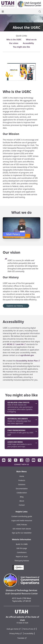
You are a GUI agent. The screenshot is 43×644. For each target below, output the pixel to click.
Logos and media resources (22, 520)
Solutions (22, 484)
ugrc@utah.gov (27, 355)
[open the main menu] (3, 12)
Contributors (22, 552)
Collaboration (22, 493)
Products (22, 480)
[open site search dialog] (40, 12)
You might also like (22, 47)
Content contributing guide (22, 516)
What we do (31, 40)
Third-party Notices (22, 561)
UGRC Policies (22, 525)
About (22, 501)
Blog (22, 497)
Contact (22, 505)
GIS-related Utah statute (22, 529)
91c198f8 (24, 544)
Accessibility (28, 43)
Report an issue (22, 557)
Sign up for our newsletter (22, 533)
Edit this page (22, 548)
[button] (21, 228)
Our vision (14, 43)
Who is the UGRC (14, 40)
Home (22, 476)
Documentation (22, 489)
